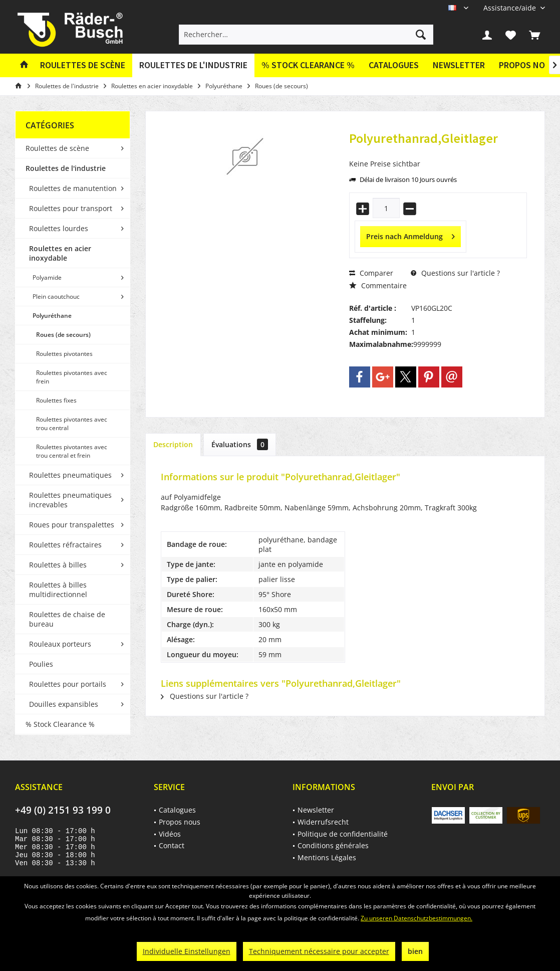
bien (415, 951)
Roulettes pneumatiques (70, 475)
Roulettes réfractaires (65, 545)
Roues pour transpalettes (72, 525)
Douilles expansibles (64, 704)
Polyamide (47, 277)
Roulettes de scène (57, 148)
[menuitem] (510, 8)
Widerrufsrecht (323, 822)
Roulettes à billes (58, 565)
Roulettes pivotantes (64, 354)
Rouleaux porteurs (60, 644)
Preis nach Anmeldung (410, 235)
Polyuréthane (52, 316)
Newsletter (459, 65)
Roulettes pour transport (71, 208)
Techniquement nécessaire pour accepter (319, 951)
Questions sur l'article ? (455, 273)
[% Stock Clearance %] (308, 65)
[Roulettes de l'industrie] (193, 65)
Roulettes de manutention (73, 188)
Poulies (41, 664)
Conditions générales (333, 845)
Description (173, 444)
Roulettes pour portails (68, 684)
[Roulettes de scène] (83, 65)
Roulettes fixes (56, 400)
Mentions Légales (327, 857)
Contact (172, 845)
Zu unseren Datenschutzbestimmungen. (416, 918)
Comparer (371, 273)
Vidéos (170, 834)
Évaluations (240, 444)
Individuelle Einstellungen (187, 951)
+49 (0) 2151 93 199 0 (63, 810)
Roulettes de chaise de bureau (67, 619)
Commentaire (378, 285)
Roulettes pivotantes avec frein (72, 377)
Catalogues (394, 65)
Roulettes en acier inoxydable (60, 253)
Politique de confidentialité (343, 834)
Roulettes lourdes (59, 228)
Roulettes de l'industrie (66, 168)
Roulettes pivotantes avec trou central (72, 424)
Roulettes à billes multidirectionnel (58, 590)
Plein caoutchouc (56, 297)
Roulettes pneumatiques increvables (70, 500)
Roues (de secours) (63, 335)
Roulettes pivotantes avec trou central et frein (72, 451)
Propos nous (180, 822)
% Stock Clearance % (60, 724)
